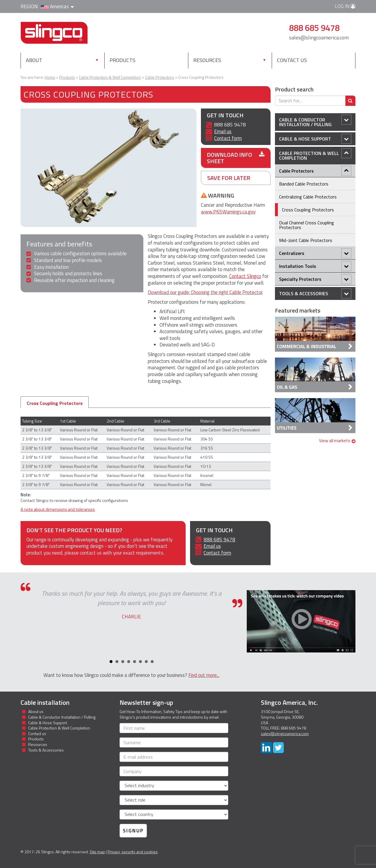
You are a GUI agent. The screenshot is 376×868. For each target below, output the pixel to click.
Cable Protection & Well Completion (315, 155)
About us (36, 711)
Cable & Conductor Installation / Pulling (315, 121)
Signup (133, 831)
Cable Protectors (315, 171)
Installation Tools (315, 266)
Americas (57, 6)
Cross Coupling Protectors (55, 403)
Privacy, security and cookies (133, 852)
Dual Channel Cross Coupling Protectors (307, 225)
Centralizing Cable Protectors (308, 197)
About (34, 60)
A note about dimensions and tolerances (58, 509)
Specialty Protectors (315, 279)
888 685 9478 (219, 540)
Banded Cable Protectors (304, 184)
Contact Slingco (245, 276)
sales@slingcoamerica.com (319, 37)
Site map (97, 852)
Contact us (292, 60)
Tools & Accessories (315, 293)
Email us (223, 131)
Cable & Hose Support (315, 139)
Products (135, 60)
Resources (207, 60)
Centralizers (315, 253)
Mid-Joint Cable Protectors (306, 240)
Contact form (228, 138)
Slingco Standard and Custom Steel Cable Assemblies (54, 33)
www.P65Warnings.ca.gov (228, 212)
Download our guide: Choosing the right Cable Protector (205, 292)
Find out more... (204, 675)
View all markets (337, 441)
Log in (345, 6)
